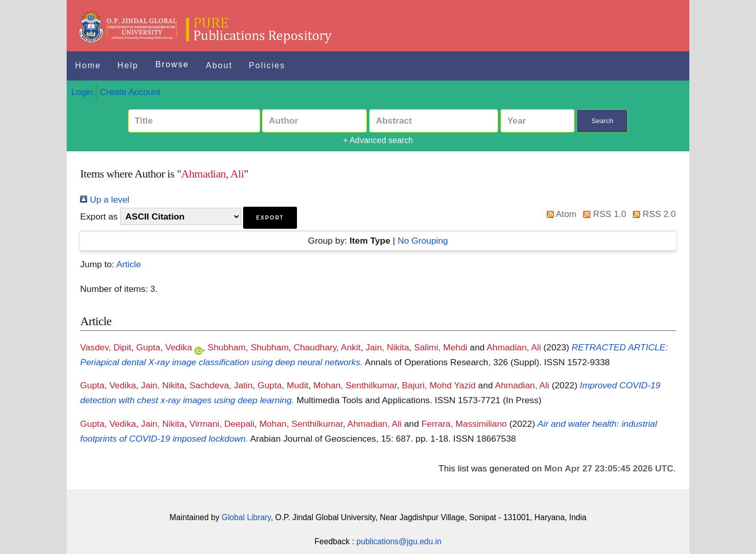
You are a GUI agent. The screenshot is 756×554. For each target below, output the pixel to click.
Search (602, 121)
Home (88, 65)
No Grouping (423, 241)
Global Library (246, 517)
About (219, 65)
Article (129, 264)
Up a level (105, 200)
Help (128, 65)
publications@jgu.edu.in (399, 541)
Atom (559, 214)
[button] (270, 218)
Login (82, 92)
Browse (172, 64)
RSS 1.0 (603, 214)
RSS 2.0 (652, 214)
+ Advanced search (378, 140)
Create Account (130, 92)
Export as (99, 216)
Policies (267, 65)
